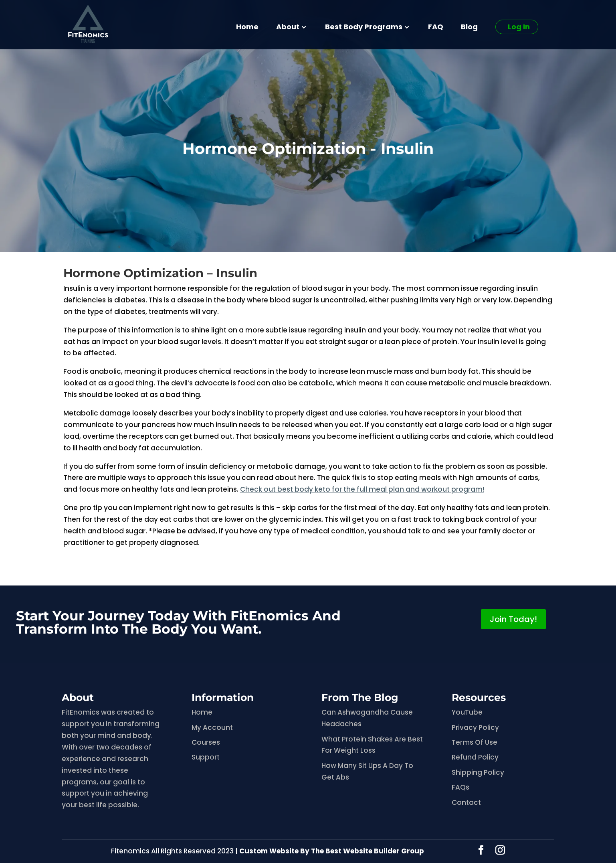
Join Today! (513, 619)
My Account (212, 727)
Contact (466, 802)
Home (247, 28)
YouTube (467, 712)
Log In (519, 27)
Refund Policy (475, 757)
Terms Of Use (475, 742)
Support (206, 757)
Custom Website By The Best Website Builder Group (332, 851)
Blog (469, 28)
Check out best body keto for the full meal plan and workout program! (362, 489)
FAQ (436, 28)
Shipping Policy (478, 772)
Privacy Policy (475, 727)
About (288, 28)
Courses (206, 742)
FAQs (460, 787)
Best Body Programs (364, 28)
